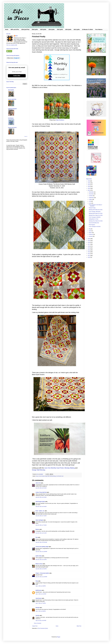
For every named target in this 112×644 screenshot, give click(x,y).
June (90, 203)
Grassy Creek (38, 476)
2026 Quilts (35, 29)
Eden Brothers (60, 120)
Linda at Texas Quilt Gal (41, 492)
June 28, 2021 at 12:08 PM (41, 552)
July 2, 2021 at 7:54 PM (41, 603)
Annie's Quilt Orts (12, 99)
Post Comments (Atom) (43, 628)
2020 (89, 239)
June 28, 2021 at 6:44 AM (41, 507)
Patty (37, 581)
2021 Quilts (77, 29)
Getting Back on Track (94, 219)
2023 (89, 187)
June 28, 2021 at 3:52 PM (41, 569)
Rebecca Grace (39, 564)
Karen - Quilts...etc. (40, 511)
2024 (89, 185)
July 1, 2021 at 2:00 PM (41, 586)
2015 (89, 248)
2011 (89, 256)
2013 (89, 252)
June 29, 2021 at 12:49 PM (41, 577)
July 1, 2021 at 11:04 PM (41, 594)
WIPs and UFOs (15, 29)
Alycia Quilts (11, 90)
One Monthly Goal (60, 476)
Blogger (59, 637)
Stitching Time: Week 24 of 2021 (96, 215)
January (91, 236)
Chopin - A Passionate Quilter (42, 573)
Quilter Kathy (39, 556)
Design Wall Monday (39, 470)
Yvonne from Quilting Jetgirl (42, 547)
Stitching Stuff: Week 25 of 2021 (96, 213)
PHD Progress (92, 225)
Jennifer (37, 615)
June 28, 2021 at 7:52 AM (41, 525)
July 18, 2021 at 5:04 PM (41, 621)
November (91, 194)
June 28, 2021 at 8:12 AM (41, 533)
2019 (89, 241)
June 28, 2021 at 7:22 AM (41, 516)
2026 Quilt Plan (25, 29)
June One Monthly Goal (94, 223)
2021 (89, 190)
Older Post (79, 626)
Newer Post (35, 626)
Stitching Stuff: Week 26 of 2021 (96, 210)
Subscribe (17, 76)
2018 (89, 242)
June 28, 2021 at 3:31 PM (41, 560)
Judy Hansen (39, 598)
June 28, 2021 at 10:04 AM (41, 542)
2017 (89, 244)
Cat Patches (11, 118)
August (91, 199)
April (90, 231)
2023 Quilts (60, 29)
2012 (89, 254)
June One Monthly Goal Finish (54, 468)
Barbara (37, 529)
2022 (89, 189)
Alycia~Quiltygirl (39, 520)
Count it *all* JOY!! (12, 128)
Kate (17, 36)
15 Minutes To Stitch (87, 29)
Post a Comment (38, 623)
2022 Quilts (68, 29)
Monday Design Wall (45, 476)
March (91, 233)
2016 (89, 246)
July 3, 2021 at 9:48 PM (41, 611)
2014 (89, 250)
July (90, 201)
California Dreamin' (12, 109)
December (91, 192)
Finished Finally (92, 208)
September (92, 198)
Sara (37, 537)
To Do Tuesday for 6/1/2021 (95, 227)
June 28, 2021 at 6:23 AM (41, 497)
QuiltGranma (39, 590)
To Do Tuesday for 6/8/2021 (95, 217)
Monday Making (70, 468)
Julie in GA (38, 483)
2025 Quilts (43, 29)
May (90, 229)
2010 (89, 257)
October (91, 196)
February (91, 234)
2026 (89, 181)
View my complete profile (12, 45)
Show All (26, 136)
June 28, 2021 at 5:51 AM (41, 488)
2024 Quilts (52, 29)
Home (7, 29)
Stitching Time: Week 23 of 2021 (96, 221)
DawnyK (37, 608)
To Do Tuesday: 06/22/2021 (95, 212)
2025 (89, 183)
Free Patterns (99, 29)
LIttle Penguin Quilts (40, 502)
